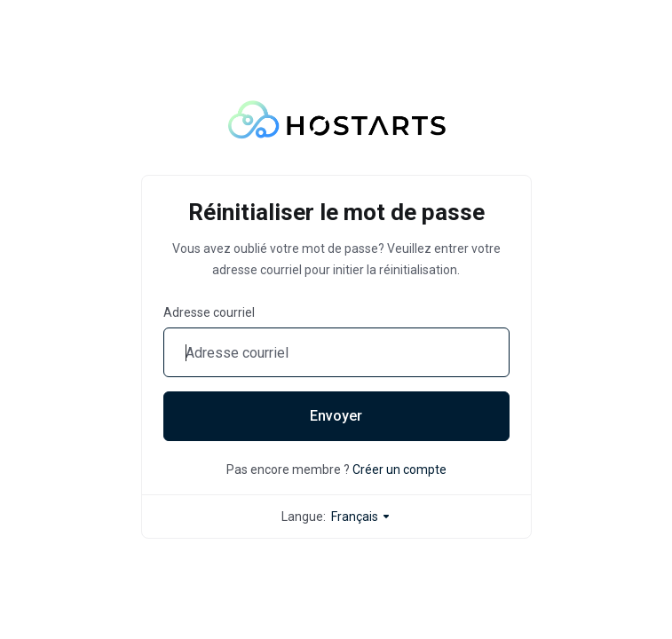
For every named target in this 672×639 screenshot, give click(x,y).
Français (361, 517)
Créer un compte (399, 469)
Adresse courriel (209, 312)
